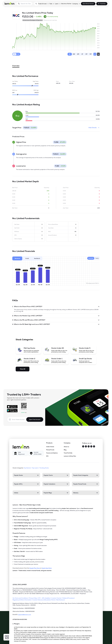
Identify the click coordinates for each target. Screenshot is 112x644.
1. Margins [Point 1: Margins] (16, 624)
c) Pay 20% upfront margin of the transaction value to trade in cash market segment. (40, 634)
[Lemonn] (21, 446)
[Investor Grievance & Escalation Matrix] (44, 600)
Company (67, 443)
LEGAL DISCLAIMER (20, 585)
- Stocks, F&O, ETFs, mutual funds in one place (35, 520)
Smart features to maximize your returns (26, 564)
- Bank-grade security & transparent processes (35, 526)
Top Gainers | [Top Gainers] (28, 468)
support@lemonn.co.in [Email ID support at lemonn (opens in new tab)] (24, 615)
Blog (65, 450)
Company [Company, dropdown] (75, 4)
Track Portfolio (68, 453)
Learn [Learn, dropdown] (57, 4)
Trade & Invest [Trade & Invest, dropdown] (42, 4)
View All (23, 369)
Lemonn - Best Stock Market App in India (27, 505)
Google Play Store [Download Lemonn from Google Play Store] (35, 568)
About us (66, 447)
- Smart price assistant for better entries (28, 548)
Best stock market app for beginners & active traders (30, 559)
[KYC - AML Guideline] (45, 598)
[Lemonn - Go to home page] (9, 3)
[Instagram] (86, 446)
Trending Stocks (44, 468)
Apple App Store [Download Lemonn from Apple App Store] (47, 568)
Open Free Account (35, 419)
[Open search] (36, 4)
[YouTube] (91, 446)
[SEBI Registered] (20, 453)
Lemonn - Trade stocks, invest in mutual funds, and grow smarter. (32, 571)
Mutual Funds (50, 450)
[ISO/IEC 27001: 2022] (36, 453)
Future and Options (52, 453)
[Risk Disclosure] (61, 600)
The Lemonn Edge (19, 556)
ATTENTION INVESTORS (20, 619)
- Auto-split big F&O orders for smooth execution (30, 545)
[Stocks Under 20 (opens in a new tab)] (56, 350)
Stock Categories (24, 339)
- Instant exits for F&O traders (28, 551)
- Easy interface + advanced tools (33, 529)
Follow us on (87, 443)
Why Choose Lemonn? (20, 516)
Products (49, 443)
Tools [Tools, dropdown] (51, 4)
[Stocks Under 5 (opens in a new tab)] (84, 350)
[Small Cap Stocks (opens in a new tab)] (84, 360)
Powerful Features (19, 533)
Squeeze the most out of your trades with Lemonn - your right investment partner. (23, 399)
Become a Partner (66, 4)
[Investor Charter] (57, 598)
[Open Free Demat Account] (86, 640)
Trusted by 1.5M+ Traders (24, 394)
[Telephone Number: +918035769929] (52, 609)
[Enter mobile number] (19, 420)
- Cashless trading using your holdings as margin (31, 537)
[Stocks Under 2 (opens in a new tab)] (28, 360)
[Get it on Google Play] (12, 411)
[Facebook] (89, 446)
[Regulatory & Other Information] (23, 600)
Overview (16, 66)
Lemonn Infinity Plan (70, 456)
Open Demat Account (88, 4)
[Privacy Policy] (34, 598)
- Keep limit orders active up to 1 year (28, 543)
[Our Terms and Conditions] (21, 598)
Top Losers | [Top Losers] (35, 468)
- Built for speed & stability (30, 523)
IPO (47, 456)
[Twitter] (83, 446)
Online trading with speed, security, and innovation (29, 562)
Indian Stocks (50, 447)
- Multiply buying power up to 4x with (36, 540)
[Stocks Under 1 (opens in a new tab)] (56, 360)
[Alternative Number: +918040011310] (52, 612)
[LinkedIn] (94, 446)
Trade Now (103, 4)
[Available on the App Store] (12, 407)
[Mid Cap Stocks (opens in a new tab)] (28, 350)
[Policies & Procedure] (69, 598)
